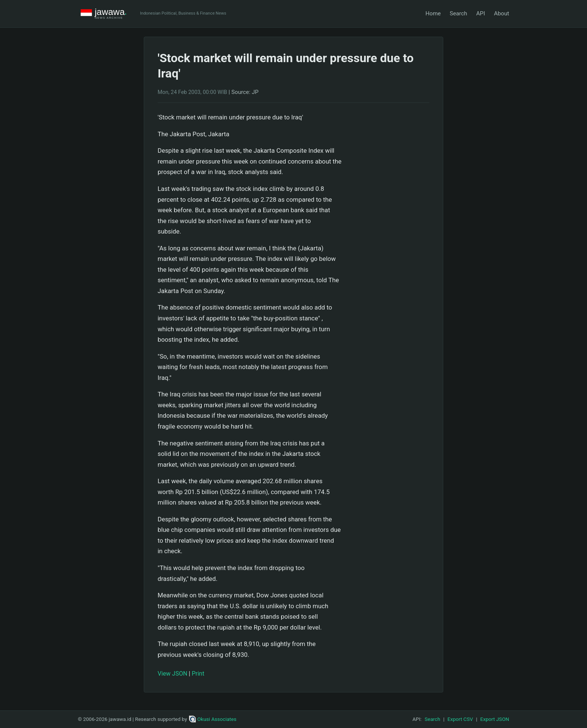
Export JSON (495, 719)
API (481, 13)
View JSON (172, 674)
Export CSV (460, 719)
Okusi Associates (213, 719)
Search (458, 13)
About (502, 13)
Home (433, 13)
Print (198, 674)
